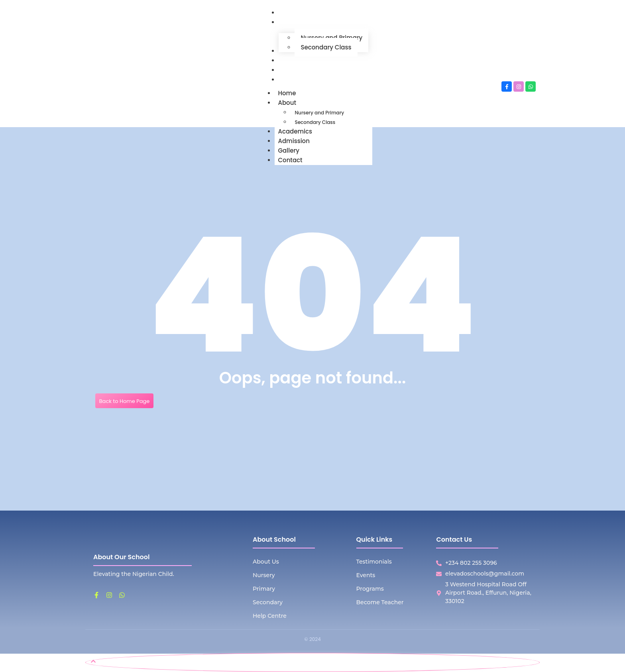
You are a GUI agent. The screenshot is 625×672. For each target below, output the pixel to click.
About (290, 103)
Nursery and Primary (319, 113)
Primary (264, 589)
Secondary (268, 602)
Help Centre (270, 616)
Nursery (264, 575)
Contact (290, 160)
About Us (266, 562)
